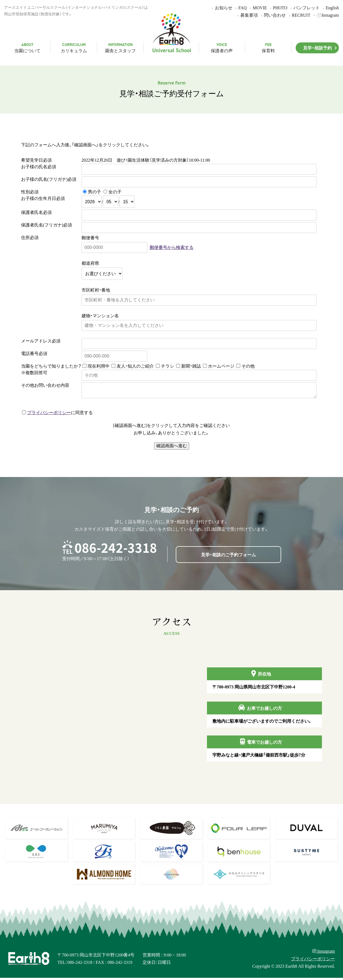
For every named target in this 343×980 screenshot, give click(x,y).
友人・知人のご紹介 (135, 366)
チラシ (168, 366)
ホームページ (221, 366)
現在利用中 (99, 366)
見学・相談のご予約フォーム (228, 557)
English (330, 8)
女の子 (115, 191)
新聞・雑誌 (191, 366)
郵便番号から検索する (172, 247)
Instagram (325, 15)
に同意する (57, 414)
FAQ (240, 8)
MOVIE (257, 8)
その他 (248, 366)
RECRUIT (299, 15)
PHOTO (278, 8)
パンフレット (304, 8)
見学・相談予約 (321, 48)
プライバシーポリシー (49, 414)
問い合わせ (273, 15)
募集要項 (247, 15)
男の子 (94, 191)
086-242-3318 (116, 550)
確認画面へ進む (172, 448)
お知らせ (221, 8)
